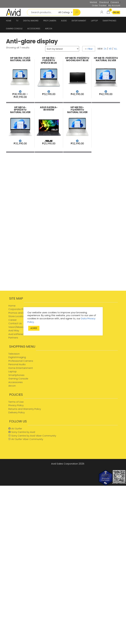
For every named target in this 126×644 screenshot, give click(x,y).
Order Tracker (99, 5)
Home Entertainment (21, 368)
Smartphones (16, 375)
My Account (114, 5)
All (116, 49)
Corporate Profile (18, 309)
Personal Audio (17, 364)
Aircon (12, 386)
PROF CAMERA (50, 21)
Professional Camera (21, 361)
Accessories (16, 382)
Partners (13, 338)
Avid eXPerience (18, 334)
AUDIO (64, 21)
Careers (115, 2)
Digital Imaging (17, 357)
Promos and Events (20, 313)
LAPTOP (94, 21)
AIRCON (49, 29)
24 (105, 49)
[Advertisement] (33, 265)
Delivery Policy (17, 412)
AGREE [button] (34, 328)
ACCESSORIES (34, 29)
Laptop (13, 371)
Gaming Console (18, 379)
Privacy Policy (16, 405)
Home (12, 306)
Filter (89, 49)
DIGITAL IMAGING (31, 21)
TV (17, 21)
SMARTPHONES (109, 21)
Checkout (104, 2)
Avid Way (14, 330)
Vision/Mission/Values (21, 327)
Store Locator (16, 316)
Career (13, 320)
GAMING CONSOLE (14, 29)
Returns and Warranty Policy (25, 409)
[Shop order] (62, 49)
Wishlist (93, 2)
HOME (9, 21)
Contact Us (15, 323)
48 (110, 49)
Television (14, 354)
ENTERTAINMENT (79, 21)
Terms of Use (16, 402)
